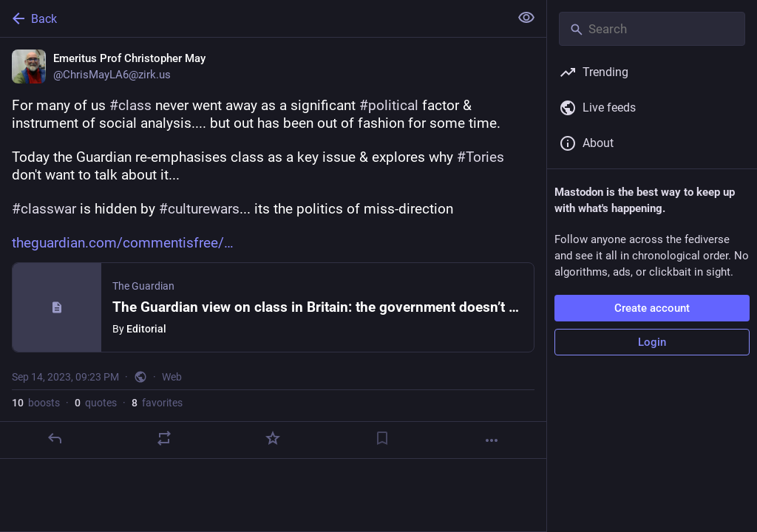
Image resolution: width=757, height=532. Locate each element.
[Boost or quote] (164, 438)
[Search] (652, 29)
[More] (492, 440)
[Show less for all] (526, 18)
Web (172, 377)
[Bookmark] (382, 438)
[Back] (253, 18)
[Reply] (55, 438)
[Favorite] (273, 438)
